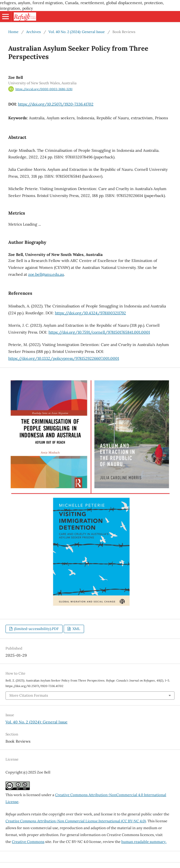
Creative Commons (28, 842)
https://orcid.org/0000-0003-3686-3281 (44, 89)
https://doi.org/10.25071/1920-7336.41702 (56, 104)
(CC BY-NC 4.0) (76, 821)
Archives (33, 32)
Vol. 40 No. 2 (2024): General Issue (77, 32)
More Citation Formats (29, 695)
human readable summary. (144, 842)
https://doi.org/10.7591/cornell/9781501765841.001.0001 (99, 332)
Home (13, 32)
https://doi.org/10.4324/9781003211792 (90, 313)
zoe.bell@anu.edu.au (46, 274)
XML (76, 629)
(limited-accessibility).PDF (36, 629)
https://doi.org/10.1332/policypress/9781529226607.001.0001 (64, 358)
